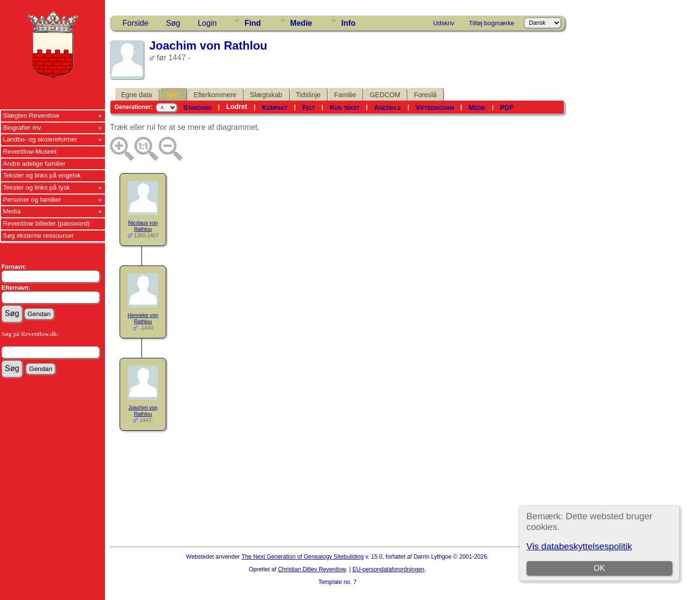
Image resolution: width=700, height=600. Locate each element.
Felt (309, 107)
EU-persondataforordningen (388, 569)
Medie (301, 23)
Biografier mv (22, 128)
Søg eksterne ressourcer (38, 236)
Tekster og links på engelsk (42, 175)
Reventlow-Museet (30, 151)
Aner (173, 95)
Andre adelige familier (34, 164)
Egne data (137, 95)
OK (599, 568)
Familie (345, 95)
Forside (135, 23)
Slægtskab (266, 95)
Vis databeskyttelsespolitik (579, 546)
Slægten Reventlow (31, 115)
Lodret (237, 106)
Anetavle (388, 107)
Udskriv (444, 23)
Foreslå (425, 95)
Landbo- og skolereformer (40, 139)
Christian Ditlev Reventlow (312, 569)
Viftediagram (435, 107)
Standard (197, 107)
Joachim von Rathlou (143, 411)
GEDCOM (385, 95)
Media (12, 211)
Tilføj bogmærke (492, 23)
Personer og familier (32, 200)
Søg (173, 23)
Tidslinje (308, 95)
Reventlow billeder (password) (46, 223)
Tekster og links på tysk (36, 187)
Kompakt (275, 107)
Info (348, 23)
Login (207, 23)
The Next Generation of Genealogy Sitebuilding (303, 557)
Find (253, 23)
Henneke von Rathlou (143, 318)
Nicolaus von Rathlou (143, 226)
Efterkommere (215, 95)
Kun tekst (344, 107)
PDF (507, 107)
